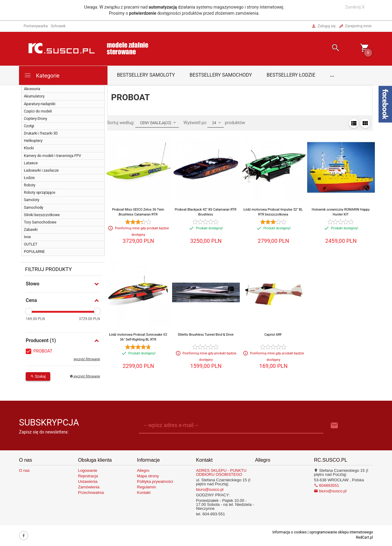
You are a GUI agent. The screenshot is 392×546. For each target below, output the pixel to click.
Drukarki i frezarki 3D (41, 133)
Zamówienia (89, 487)
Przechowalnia (91, 493)
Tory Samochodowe (40, 222)
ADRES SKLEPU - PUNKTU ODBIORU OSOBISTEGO (221, 472)
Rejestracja (88, 476)
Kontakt (144, 493)
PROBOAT (43, 351)
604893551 (326, 485)
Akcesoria (32, 89)
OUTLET (31, 244)
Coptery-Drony (36, 119)
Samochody (34, 208)
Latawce (31, 163)
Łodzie (29, 178)
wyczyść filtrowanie (87, 359)
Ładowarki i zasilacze (41, 170)
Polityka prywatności (155, 481)
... (332, 75)
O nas (24, 470)
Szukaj (38, 376)
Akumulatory (34, 96)
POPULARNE (34, 252)
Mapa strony (148, 476)
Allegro (143, 470)
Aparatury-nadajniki (40, 104)
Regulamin (146, 487)
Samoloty (32, 200)
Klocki (29, 148)
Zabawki (31, 230)
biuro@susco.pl (210, 489)
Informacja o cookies (289, 532)
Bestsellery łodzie (291, 75)
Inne (27, 237)
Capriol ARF (273, 335)
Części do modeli (38, 111)
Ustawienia (88, 481)
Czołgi (29, 126)
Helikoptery (33, 141)
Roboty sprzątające (40, 193)
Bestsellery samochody (221, 75)
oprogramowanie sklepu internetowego (341, 532)
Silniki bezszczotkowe (42, 215)
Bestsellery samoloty (146, 75)
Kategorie (42, 75)
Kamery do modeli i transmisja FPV (53, 156)
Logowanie (88, 470)
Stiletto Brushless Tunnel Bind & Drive (205, 335)
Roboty (30, 185)
